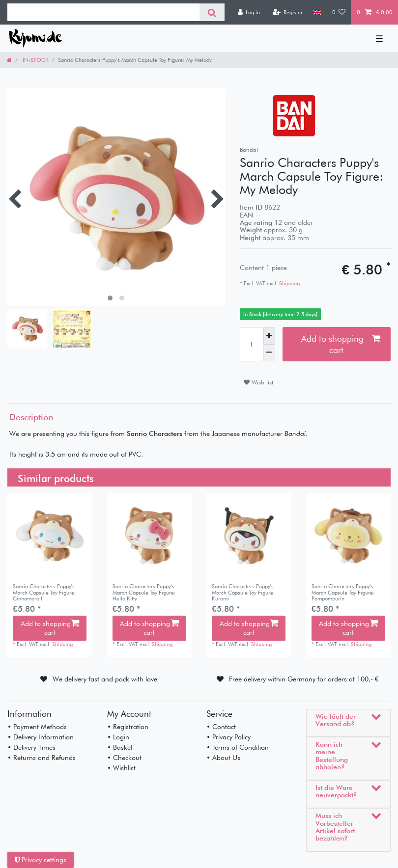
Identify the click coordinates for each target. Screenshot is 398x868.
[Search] (212, 12)
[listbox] (50, 536)
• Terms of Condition (238, 747)
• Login (118, 737)
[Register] (287, 12)
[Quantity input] (252, 344)
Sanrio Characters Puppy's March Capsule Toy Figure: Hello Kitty (144, 592)
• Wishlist (121, 768)
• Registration (128, 727)
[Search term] (103, 12)
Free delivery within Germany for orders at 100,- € (304, 679)
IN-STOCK (35, 60)
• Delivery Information (41, 737)
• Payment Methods (37, 727)
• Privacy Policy (228, 737)
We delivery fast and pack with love (105, 679)
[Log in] (249, 12)
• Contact (221, 727)
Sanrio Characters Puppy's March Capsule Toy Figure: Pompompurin (343, 592)
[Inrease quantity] (269, 336)
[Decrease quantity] (269, 353)
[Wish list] (339, 12)
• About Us (223, 758)
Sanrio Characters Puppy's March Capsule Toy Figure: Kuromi (243, 592)
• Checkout (124, 758)
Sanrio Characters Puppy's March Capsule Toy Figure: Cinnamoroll (44, 592)
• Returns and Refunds (42, 758)
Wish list (258, 382)
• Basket (120, 747)
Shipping (289, 283)
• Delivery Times (31, 747)
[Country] (317, 12)
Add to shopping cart (341, 344)
